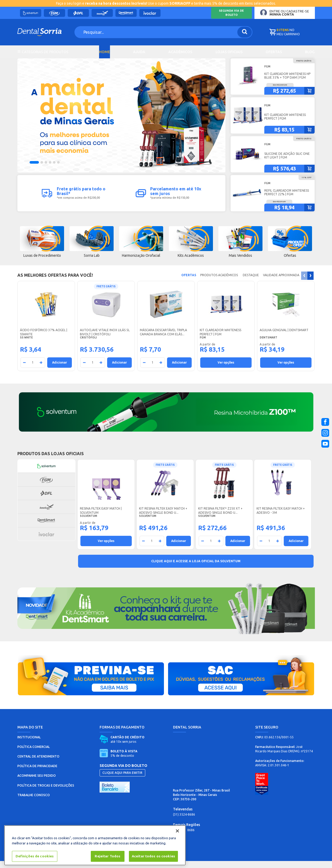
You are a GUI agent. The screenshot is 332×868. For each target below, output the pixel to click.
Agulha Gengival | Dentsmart (284, 337)
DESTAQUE (250, 282)
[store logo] (43, 32)
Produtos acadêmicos (219, 282)
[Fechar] (177, 831)
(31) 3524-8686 (184, 821)
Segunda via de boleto (231, 13)
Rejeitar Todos (108, 856)
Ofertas (274, 52)
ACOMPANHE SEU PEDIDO (37, 783)
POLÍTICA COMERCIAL (34, 754)
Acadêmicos (180, 52)
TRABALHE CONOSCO (34, 802)
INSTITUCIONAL (29, 744)
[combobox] (156, 32)
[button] (34, 169)
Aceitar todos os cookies (153, 856)
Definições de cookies (35, 856)
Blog (310, 52)
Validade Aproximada (281, 282)
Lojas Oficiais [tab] (229, 52)
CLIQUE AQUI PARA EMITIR (122, 780)
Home (105, 52)
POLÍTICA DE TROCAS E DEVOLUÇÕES (46, 792)
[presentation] (310, 283)
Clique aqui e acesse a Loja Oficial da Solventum (196, 568)
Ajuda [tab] (139, 52)
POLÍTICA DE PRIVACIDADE (37, 773)
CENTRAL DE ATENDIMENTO (38, 763)
